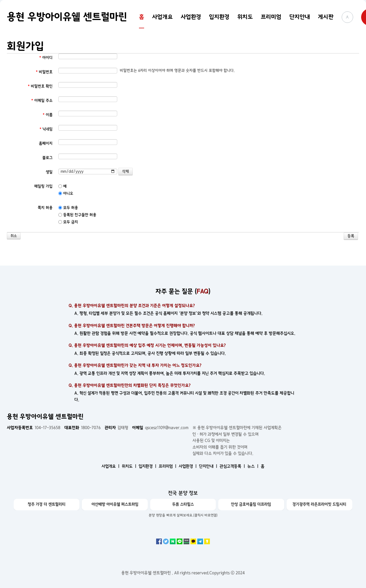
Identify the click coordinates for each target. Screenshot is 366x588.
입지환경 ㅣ (148, 466)
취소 (14, 236)
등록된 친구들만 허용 (77, 215)
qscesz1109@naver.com (160, 428)
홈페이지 (46, 143)
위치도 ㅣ (130, 466)
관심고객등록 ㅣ (233, 466)
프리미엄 (271, 17)
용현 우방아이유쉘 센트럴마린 (67, 17)
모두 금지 (68, 222)
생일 (49, 172)
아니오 (66, 193)
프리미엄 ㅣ (168, 466)
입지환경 (219, 17)
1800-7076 (82, 428)
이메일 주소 (42, 100)
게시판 (326, 17)
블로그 (47, 158)
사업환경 (191, 17)
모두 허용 (68, 208)
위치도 (245, 17)
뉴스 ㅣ (253, 466)
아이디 (46, 58)
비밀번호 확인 (40, 86)
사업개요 (162, 17)
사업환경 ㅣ (188, 466)
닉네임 (46, 129)
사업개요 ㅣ (111, 466)
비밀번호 (44, 72)
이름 (48, 115)
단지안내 (300, 17)
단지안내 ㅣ (209, 466)
